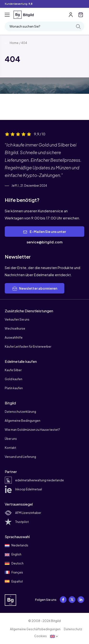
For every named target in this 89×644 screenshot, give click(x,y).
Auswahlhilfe (14, 338)
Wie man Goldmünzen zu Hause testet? (32, 430)
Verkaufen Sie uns (17, 320)
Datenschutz (73, 629)
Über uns (11, 439)
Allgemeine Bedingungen (23, 421)
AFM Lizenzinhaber (23, 513)
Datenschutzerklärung (20, 412)
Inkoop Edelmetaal (23, 489)
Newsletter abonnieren (35, 289)
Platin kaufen (14, 388)
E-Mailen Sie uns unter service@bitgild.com (44, 237)
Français (14, 572)
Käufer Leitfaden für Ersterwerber (28, 347)
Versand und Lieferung (20, 457)
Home (12, 43)
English (13, 555)
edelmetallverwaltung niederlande (34, 480)
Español (14, 581)
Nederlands (16, 546)
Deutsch (14, 563)
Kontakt (10, 448)
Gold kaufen (14, 379)
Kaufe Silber (13, 370)
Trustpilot (17, 522)
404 (24, 43)
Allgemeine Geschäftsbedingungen (35, 629)
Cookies (40, 636)
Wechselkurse (15, 329)
